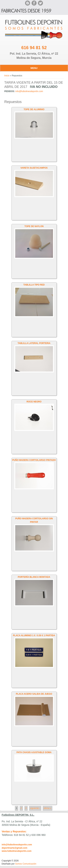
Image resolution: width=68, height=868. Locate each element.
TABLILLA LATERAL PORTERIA (34, 343)
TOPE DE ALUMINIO (34, 109)
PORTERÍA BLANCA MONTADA (34, 577)
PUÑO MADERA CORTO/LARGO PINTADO (34, 460)
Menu (34, 68)
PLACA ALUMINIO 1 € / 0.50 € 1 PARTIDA (34, 635)
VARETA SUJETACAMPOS (34, 168)
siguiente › (35, 808)
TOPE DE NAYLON (34, 226)
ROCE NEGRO (34, 402)
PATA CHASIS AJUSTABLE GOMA (34, 752)
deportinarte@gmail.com (14, 848)
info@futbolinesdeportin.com (29, 91)
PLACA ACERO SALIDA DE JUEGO (34, 694)
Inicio (7, 76)
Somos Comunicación (26, 864)
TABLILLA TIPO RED (34, 285)
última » (48, 808)
